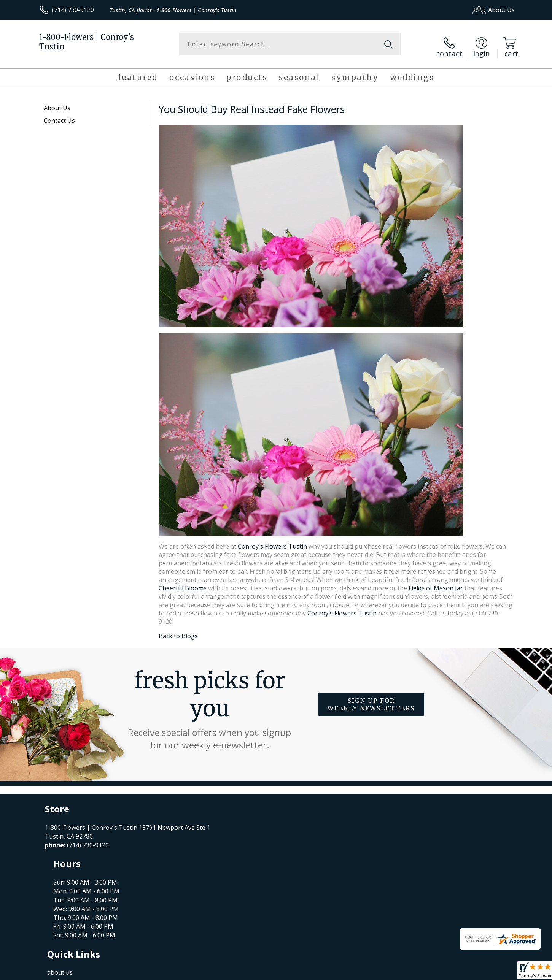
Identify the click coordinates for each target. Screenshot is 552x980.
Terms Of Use (349, 972)
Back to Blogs (178, 631)
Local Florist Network (448, 972)
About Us (57, 103)
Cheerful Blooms (183, 583)
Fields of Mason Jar (437, 583)
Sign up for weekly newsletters (371, 700)
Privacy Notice (394, 972)
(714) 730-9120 (73, 10)
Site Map (494, 972)
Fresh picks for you (210, 704)
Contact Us (59, 116)
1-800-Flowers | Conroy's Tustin (87, 42)
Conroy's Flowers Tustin (272, 541)
